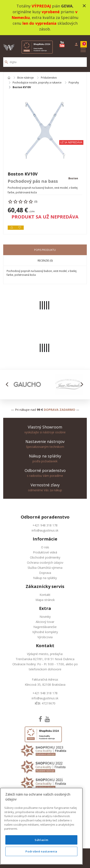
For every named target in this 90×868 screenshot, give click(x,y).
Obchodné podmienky (45, 557)
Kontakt (45, 595)
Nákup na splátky (45, 578)
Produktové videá (45, 552)
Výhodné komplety (45, 632)
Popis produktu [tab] (45, 250)
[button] (8, 384)
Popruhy (74, 83)
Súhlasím (41, 840)
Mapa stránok (45, 600)
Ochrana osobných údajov (45, 563)
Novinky (45, 617)
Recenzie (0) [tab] (45, 261)
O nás (45, 547)
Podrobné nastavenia (41, 851)
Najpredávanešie (45, 627)
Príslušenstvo (49, 78)
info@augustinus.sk (45, 530)
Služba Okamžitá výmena (45, 568)
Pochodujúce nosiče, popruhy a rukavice (37, 83)
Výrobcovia (45, 637)
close (84, 6)
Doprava (45, 573)
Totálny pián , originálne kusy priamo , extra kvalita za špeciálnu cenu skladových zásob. (45, 17)
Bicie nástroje (26, 78)
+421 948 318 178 (45, 525)
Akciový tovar (45, 622)
